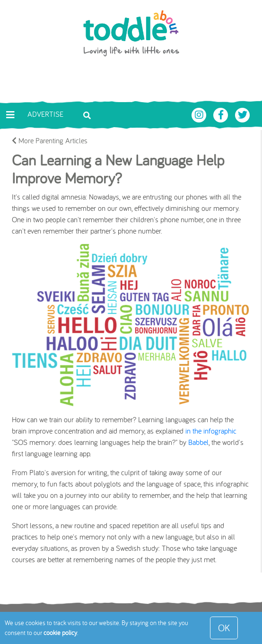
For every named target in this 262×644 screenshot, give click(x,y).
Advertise (45, 114)
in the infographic (211, 431)
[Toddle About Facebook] (222, 114)
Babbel (198, 442)
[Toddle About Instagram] (200, 114)
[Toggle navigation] (10, 115)
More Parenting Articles (50, 140)
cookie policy (60, 633)
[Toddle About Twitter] (243, 114)
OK (224, 628)
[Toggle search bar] (87, 114)
